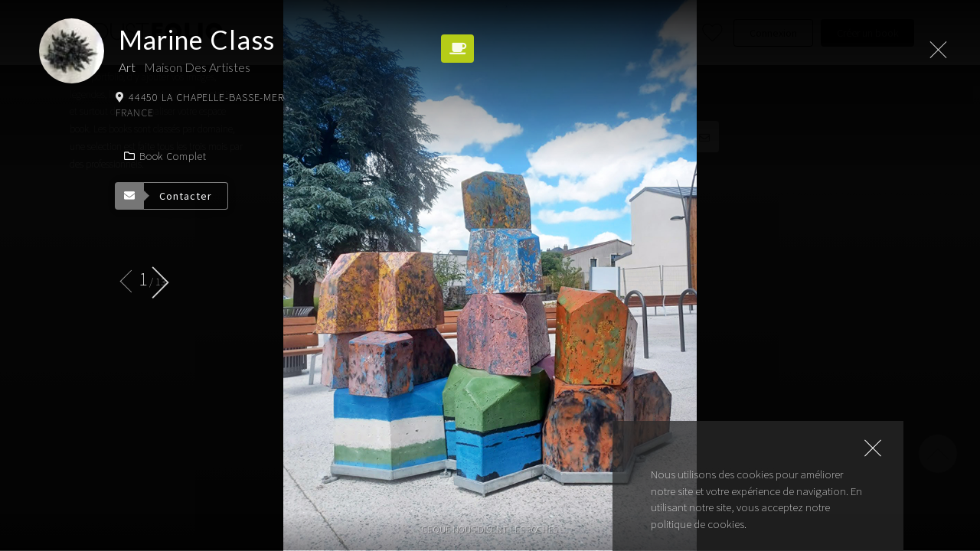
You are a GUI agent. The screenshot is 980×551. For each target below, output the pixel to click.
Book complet (165, 156)
